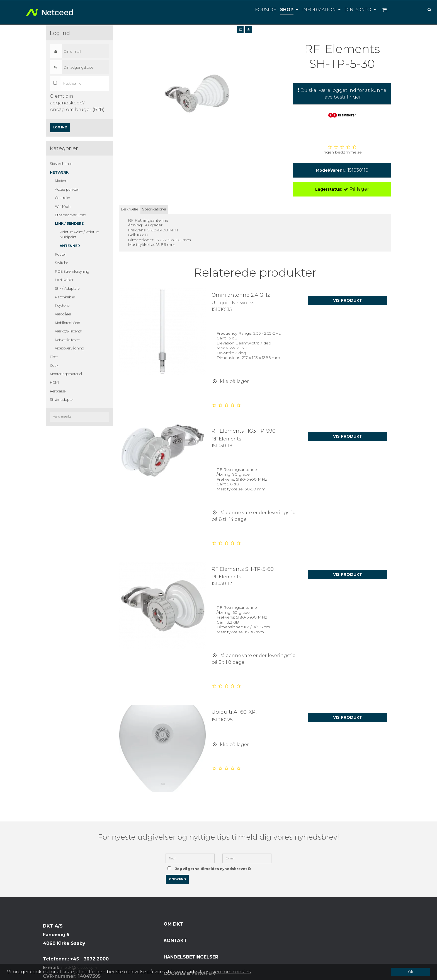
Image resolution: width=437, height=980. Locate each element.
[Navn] (190, 858)
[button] (240, 30)
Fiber (54, 357)
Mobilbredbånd (68, 323)
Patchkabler (65, 297)
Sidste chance (61, 164)
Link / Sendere (69, 223)
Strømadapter (62, 400)
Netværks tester (67, 340)
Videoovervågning (70, 348)
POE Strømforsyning (72, 271)
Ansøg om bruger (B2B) (77, 110)
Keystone (62, 305)
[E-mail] (247, 858)
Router (60, 254)
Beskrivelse (129, 209)
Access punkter (67, 189)
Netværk (59, 172)
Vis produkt (348, 300)
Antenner (70, 246)
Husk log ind (72, 84)
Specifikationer (154, 209)
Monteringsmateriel (66, 374)
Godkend (177, 879)
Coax (54, 366)
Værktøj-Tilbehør (69, 331)
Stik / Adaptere (67, 288)
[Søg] (425, 9)
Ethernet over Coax (70, 215)
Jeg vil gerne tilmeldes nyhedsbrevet (214, 867)
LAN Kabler (64, 280)
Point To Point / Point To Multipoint (79, 235)
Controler (63, 198)
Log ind (60, 127)
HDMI (54, 383)
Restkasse (58, 391)
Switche (61, 263)
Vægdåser (63, 314)
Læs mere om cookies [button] (225, 972)
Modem (61, 181)
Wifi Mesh (63, 206)
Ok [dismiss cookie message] (411, 972)
